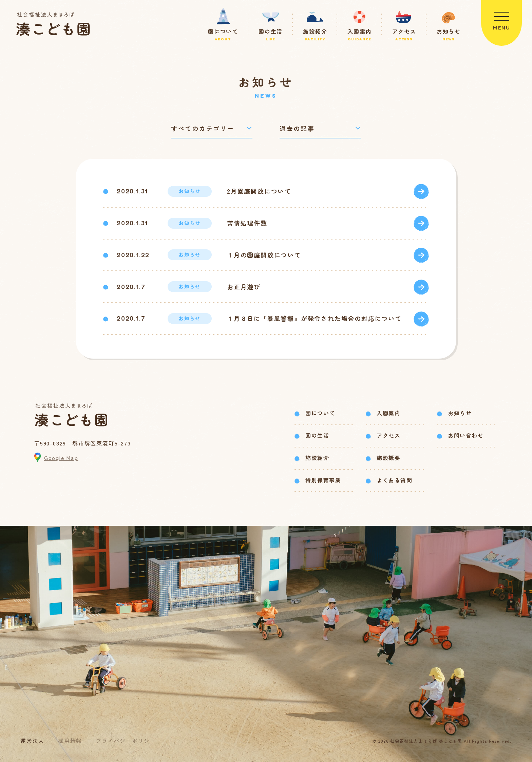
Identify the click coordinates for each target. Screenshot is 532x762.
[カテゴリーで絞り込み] (212, 128)
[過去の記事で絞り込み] (320, 128)
